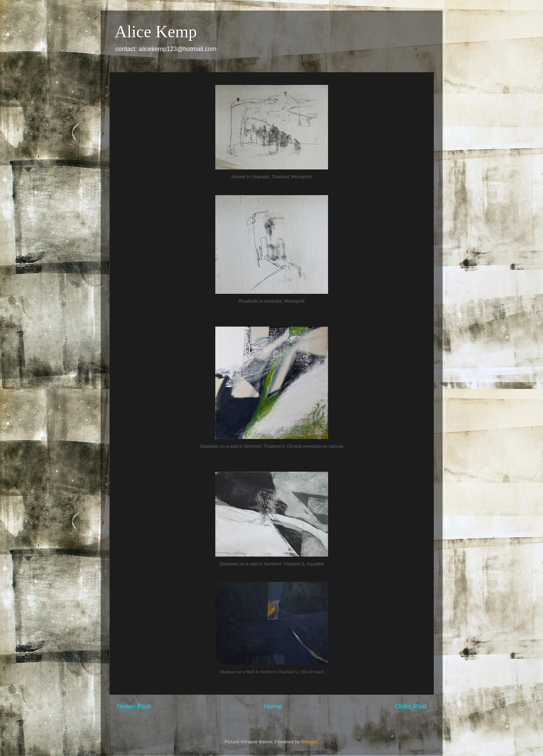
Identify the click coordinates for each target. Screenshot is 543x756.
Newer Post (134, 706)
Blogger (309, 742)
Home (273, 706)
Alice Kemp (156, 32)
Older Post (411, 706)
